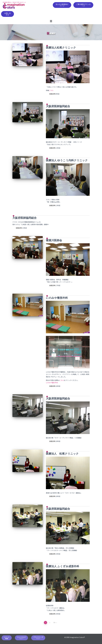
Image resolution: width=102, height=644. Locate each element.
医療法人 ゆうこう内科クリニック (67, 160)
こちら (51, 90)
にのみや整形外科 (57, 298)
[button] (62, 5)
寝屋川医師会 (54, 240)
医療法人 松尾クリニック (62, 454)
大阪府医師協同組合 (58, 106)
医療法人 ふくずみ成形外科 (63, 566)
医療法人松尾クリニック (61, 48)
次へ (55, 623)
